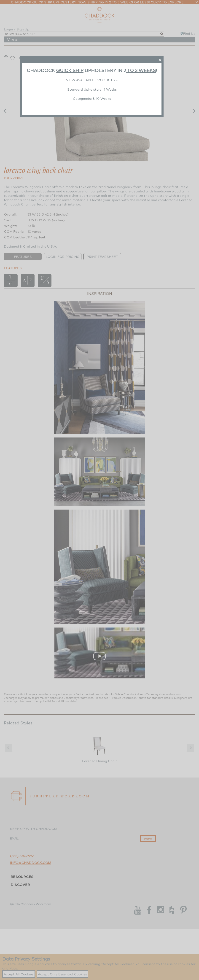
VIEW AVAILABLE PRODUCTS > (92, 80)
